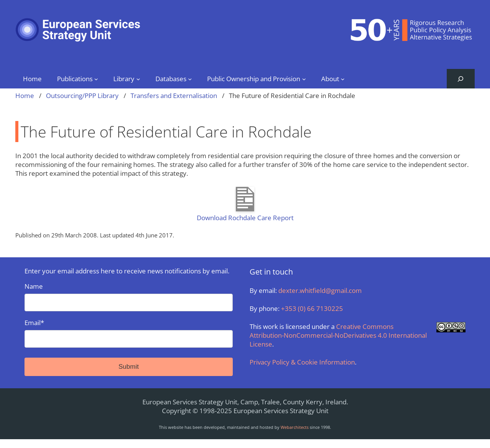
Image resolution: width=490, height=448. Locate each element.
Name (129, 297)
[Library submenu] (138, 78)
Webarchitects (295, 427)
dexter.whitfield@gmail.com (320, 290)
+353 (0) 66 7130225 (312, 308)
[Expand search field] (461, 79)
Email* (129, 333)
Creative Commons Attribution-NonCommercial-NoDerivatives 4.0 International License (338, 335)
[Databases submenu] (190, 78)
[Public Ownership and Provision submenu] (304, 78)
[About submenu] (343, 78)
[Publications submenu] (96, 78)
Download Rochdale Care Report (245, 218)
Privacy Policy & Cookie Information (302, 362)
